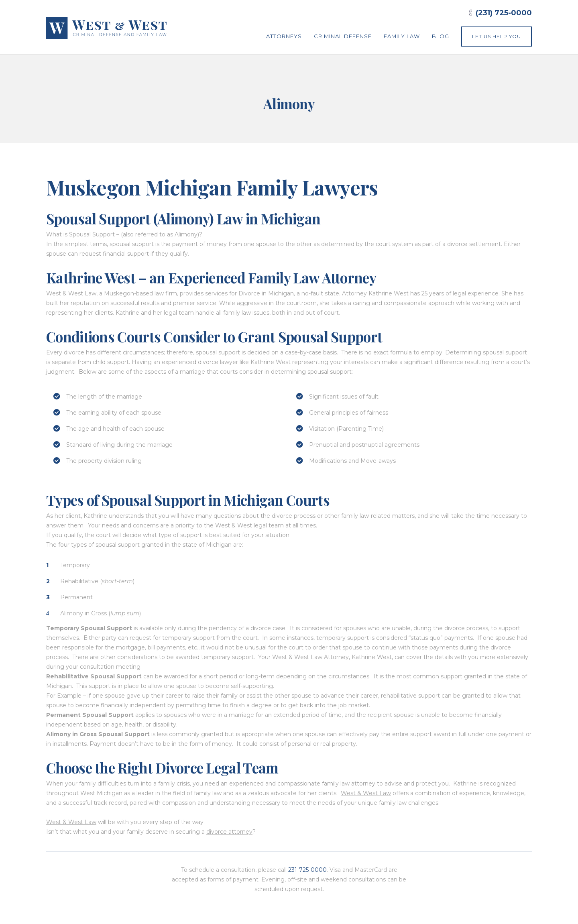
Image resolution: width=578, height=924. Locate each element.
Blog (441, 36)
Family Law (402, 36)
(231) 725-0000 (504, 13)
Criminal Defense (343, 36)
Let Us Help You (497, 36)
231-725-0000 (307, 870)
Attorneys (284, 36)
